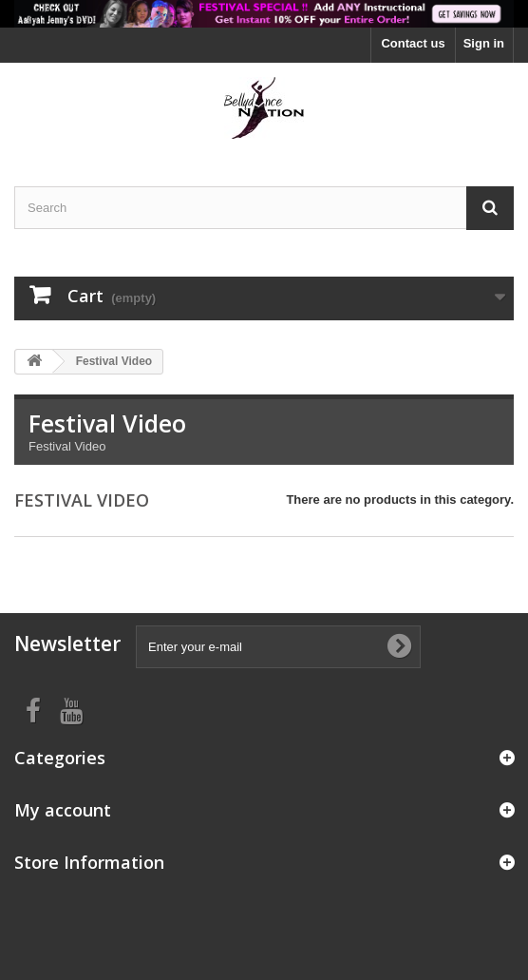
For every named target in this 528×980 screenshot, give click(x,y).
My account (63, 810)
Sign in (484, 43)
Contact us (413, 43)
